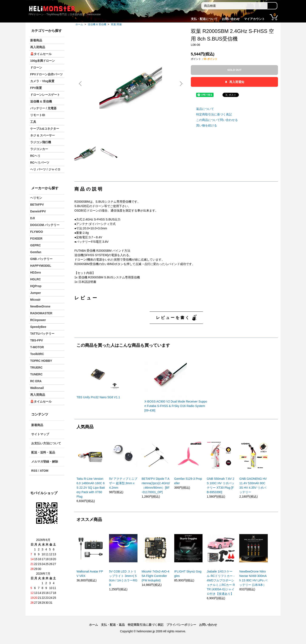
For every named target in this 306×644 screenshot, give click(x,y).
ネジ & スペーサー (42, 135)
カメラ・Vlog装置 (42, 81)
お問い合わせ (231, 19)
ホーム (79, 24)
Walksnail (37, 388)
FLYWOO (37, 232)
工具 (33, 122)
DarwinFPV (38, 211)
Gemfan (36, 252)
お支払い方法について (46, 443)
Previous (81, 84)
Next (181, 84)
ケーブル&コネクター (45, 129)
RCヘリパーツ (40, 163)
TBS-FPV (37, 340)
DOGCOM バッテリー (45, 225)
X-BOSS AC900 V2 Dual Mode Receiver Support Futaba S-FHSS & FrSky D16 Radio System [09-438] (176, 406)
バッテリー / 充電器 (43, 108)
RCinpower (38, 320)
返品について (205, 109)
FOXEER (36, 239)
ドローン (36, 67)
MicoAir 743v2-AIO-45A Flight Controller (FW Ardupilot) (156, 576)
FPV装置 (36, 88)
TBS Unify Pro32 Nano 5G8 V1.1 (98, 397)
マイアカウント (254, 19)
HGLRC (35, 279)
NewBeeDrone (40, 306)
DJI (33, 218)
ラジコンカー (39, 149)
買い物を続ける (207, 125)
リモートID (38, 115)
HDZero (36, 272)
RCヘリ (35, 156)
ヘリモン (36, 198)
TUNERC (36, 374)
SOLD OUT (234, 70)
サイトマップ (40, 434)
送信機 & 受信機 (97, 24)
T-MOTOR (37, 347)
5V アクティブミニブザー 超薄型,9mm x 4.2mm (123, 483)
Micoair (35, 300)
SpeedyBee (38, 327)
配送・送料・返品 (43, 452)
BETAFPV (37, 205)
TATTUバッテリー (42, 334)
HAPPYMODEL (41, 266)
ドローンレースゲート (45, 95)
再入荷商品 (38, 47)
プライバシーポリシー (181, 625)
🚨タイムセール (41, 54)
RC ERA (36, 381)
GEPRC (35, 245)
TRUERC (36, 368)
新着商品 (36, 40)
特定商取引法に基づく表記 (214, 114)
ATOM (44, 471)
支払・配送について (204, 19)
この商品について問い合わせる (217, 120)
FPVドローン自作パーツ (46, 74)
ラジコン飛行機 (41, 142)
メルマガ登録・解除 (45, 462)
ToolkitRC (37, 354)
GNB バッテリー (41, 259)
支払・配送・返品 (113, 625)
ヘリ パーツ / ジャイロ (45, 169)
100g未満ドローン (42, 61)
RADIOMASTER (41, 313)
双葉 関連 (116, 24)
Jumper (36, 293)
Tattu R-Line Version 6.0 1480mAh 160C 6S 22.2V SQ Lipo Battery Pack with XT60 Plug (91, 488)
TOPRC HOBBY (41, 361)
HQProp (36, 286)
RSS (34, 471)
